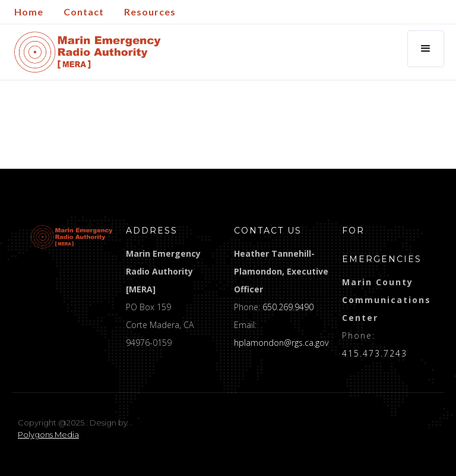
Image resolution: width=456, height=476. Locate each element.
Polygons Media (48, 434)
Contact (84, 12)
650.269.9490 (288, 307)
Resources (150, 12)
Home (29, 12)
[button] (426, 49)
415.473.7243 (375, 353)
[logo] (72, 237)
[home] (88, 52)
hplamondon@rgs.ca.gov (281, 343)
